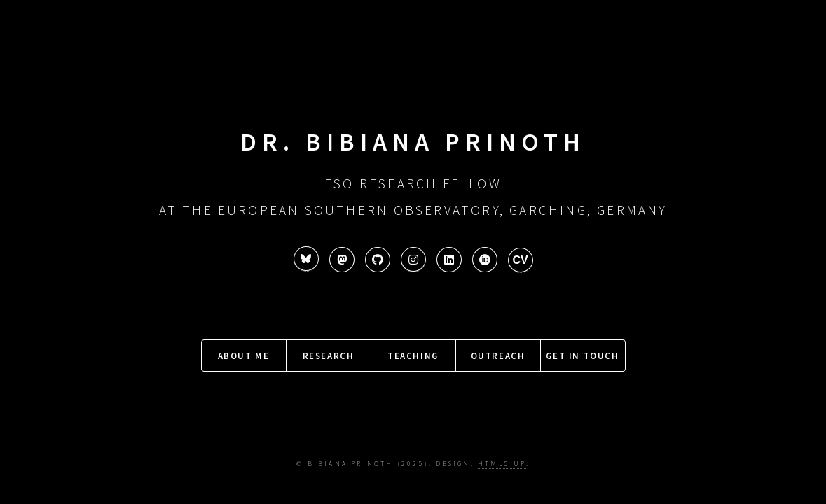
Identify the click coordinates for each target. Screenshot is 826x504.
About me (244, 353)
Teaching (413, 353)
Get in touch (582, 353)
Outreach (498, 353)
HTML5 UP (502, 464)
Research (329, 353)
